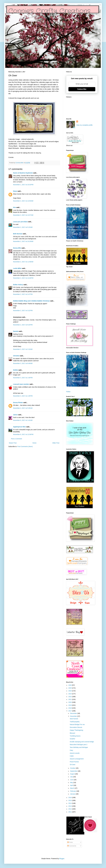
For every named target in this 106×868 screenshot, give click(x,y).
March (72, 788)
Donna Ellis (17, 248)
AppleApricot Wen (19, 427)
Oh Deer (73, 765)
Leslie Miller (17, 268)
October (73, 768)
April (72, 785)
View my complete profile (84, 125)
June (72, 780)
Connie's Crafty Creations (49, 11)
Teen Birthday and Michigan (79, 747)
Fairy (71, 750)
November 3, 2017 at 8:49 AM (23, 363)
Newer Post (13, 443)
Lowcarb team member (21, 384)
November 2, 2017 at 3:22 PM (23, 311)
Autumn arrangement (77, 759)
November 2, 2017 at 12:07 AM (23, 215)
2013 (70, 806)
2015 (70, 800)
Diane (15, 191)
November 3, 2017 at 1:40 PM (23, 378)
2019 (70, 705)
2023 (70, 694)
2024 (70, 691)
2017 (70, 711)
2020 (70, 702)
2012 (70, 809)
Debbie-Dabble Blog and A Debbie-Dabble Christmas (31, 301)
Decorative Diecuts (76, 727)
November (74, 716)
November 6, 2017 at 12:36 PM (23, 434)
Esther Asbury (18, 285)
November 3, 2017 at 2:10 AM (23, 349)
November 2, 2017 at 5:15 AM (23, 227)
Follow (68, 392)
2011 (70, 812)
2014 (70, 803)
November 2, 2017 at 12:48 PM (23, 278)
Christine (16, 356)
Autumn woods (75, 753)
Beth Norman (18, 234)
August (73, 774)
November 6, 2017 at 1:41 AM (23, 420)
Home (34, 443)
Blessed (72, 733)
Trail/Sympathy (75, 722)
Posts (70, 842)
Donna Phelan (18, 403)
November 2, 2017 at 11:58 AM (23, 262)
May (72, 783)
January (73, 794)
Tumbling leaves (75, 736)
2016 (70, 798)
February (73, 791)
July (72, 777)
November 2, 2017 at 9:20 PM (23, 325)
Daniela (16, 331)
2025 (70, 688)
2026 (70, 685)
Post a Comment (16, 439)
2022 (70, 697)
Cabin (72, 756)
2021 (70, 699)
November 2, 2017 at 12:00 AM (23, 201)
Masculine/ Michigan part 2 (79, 745)
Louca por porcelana (20, 222)
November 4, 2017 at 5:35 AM (23, 408)
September (74, 771)
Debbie (16, 370)
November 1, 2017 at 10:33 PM (23, 185)
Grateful (72, 739)
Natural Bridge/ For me (77, 724)
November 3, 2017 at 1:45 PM (23, 396)
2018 (70, 708)
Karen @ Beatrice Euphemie (23, 173)
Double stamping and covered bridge (82, 742)
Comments (72, 846)
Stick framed (74, 719)
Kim (14, 207)
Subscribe (82, 89)
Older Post (56, 443)
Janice (15, 415)
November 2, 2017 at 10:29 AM (23, 241)
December (74, 713)
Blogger (62, 859)
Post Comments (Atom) (25, 446)
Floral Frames (74, 762)
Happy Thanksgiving (76, 730)
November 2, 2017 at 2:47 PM (23, 294)
